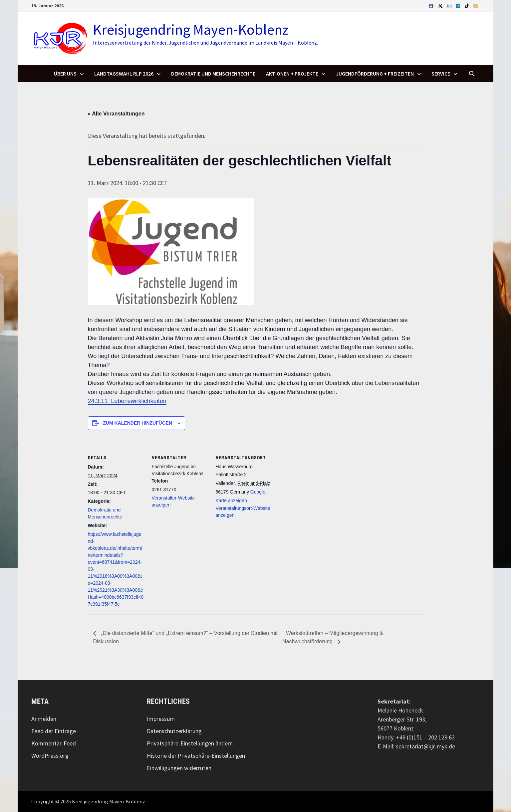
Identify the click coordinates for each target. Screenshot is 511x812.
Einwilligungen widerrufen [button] (179, 768)
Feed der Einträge (54, 731)
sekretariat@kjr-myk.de (425, 746)
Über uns (65, 74)
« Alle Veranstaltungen (116, 114)
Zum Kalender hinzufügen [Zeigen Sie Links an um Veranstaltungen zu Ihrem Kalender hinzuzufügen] (137, 423)
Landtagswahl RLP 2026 (124, 74)
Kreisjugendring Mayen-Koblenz (191, 29)
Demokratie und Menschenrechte (213, 74)
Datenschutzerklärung (174, 731)
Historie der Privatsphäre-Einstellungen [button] (196, 756)
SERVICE (441, 74)
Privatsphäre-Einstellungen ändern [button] (190, 743)
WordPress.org (50, 756)
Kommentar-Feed (54, 743)
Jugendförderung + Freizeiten (375, 74)
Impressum (161, 719)
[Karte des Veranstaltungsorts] (315, 486)
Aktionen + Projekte (292, 74)
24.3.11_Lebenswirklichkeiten (127, 401)
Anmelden (44, 719)
